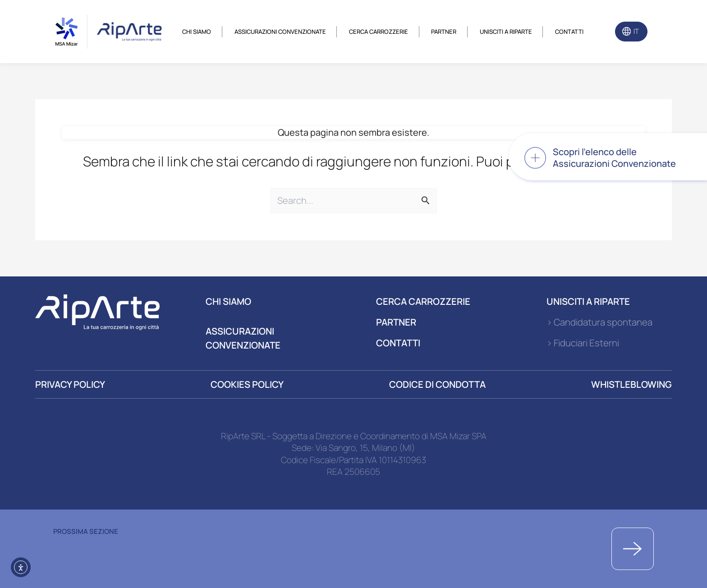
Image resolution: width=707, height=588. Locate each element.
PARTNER (396, 322)
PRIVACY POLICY (70, 384)
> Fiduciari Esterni (583, 343)
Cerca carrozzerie (379, 32)
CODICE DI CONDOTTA (437, 384)
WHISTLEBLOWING (631, 384)
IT (636, 31)
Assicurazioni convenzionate (280, 32)
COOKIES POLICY (247, 384)
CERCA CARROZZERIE (423, 301)
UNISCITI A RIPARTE (588, 301)
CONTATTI (398, 343)
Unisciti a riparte (506, 32)
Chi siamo (197, 32)
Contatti (569, 32)
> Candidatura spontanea (599, 322)
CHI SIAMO (228, 301)
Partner (444, 32)
